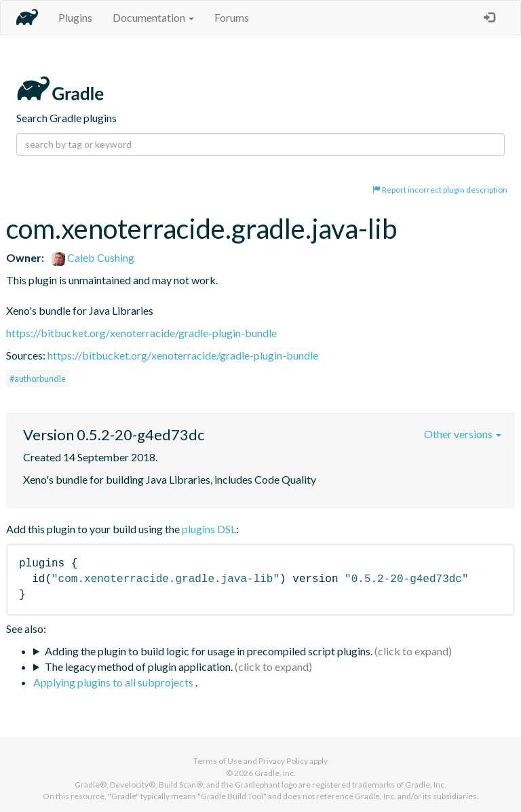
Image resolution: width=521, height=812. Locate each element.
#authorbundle (38, 379)
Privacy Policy (283, 761)
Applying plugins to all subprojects (114, 682)
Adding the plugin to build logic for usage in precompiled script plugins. (209, 651)
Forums (232, 17)
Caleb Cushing (93, 257)
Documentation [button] (153, 17)
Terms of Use (218, 761)
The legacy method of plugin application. (139, 666)
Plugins (75, 17)
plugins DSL (209, 529)
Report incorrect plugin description (440, 190)
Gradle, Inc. (275, 773)
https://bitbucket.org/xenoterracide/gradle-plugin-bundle (141, 333)
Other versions (463, 434)
